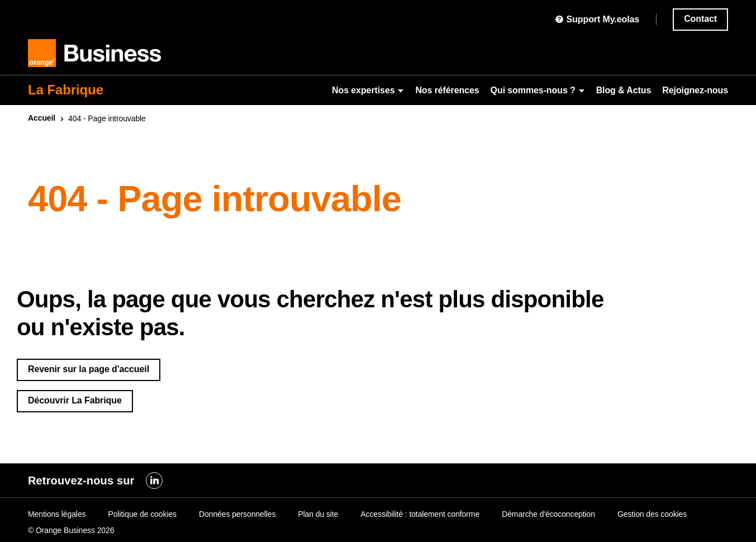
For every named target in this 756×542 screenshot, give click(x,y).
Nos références (447, 90)
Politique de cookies (142, 514)
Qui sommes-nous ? (538, 90)
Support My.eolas (597, 19)
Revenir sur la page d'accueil (89, 369)
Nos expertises (368, 90)
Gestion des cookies (652, 514)
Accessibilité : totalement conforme (420, 514)
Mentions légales (57, 514)
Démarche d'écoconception (548, 514)
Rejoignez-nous (695, 90)
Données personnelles (237, 514)
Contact (700, 19)
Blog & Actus (624, 90)
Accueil (42, 118)
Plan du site (318, 514)
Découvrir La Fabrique (75, 400)
